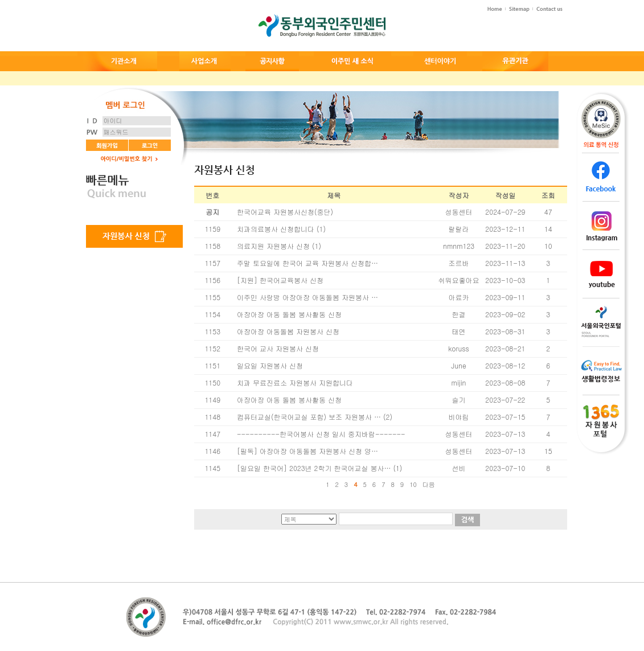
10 (413, 484)
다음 (429, 484)
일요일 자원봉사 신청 (270, 365)
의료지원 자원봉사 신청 (273, 246)
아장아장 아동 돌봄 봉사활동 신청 (289, 314)
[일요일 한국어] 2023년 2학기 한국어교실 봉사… (314, 468)
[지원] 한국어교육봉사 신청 (280, 280)
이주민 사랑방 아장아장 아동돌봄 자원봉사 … (307, 297)
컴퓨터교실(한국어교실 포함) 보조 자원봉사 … (309, 417)
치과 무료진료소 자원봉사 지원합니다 (295, 382)
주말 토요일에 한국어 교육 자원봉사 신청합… (307, 263)
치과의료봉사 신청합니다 (276, 229)
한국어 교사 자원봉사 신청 (278, 348)
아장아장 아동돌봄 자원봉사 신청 (288, 331)
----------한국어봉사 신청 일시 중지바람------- (321, 434)
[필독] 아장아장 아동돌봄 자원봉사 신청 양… (307, 451)
